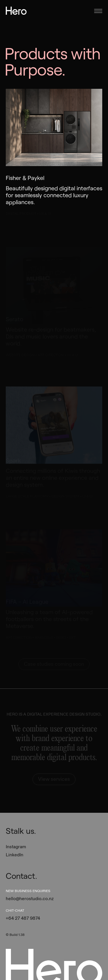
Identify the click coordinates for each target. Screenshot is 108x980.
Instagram (16, 847)
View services (54, 779)
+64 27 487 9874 (23, 918)
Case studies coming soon (54, 664)
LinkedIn (15, 855)
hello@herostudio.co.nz (30, 899)
